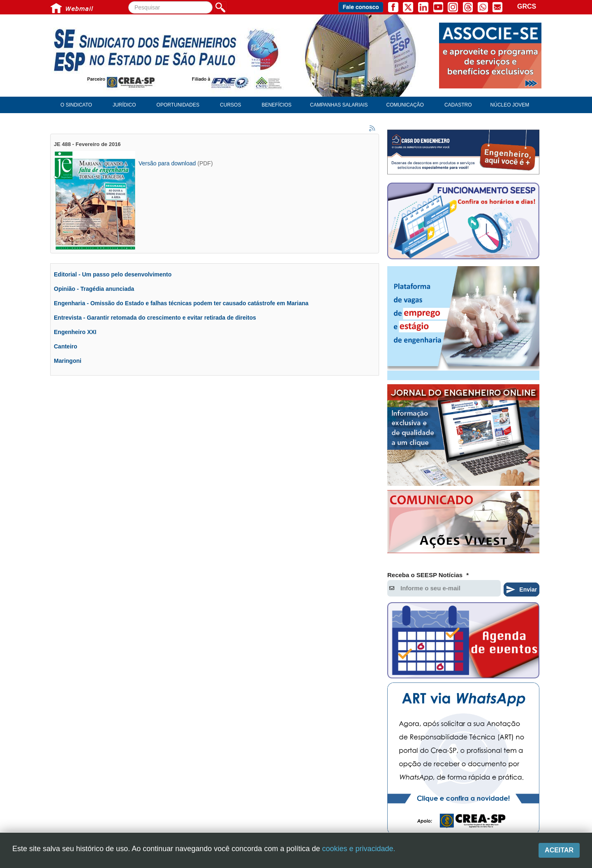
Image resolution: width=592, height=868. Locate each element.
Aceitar (559, 850)
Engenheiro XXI (75, 332)
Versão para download (167, 163)
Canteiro (66, 346)
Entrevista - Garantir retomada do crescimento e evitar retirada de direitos (155, 318)
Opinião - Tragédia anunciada (94, 289)
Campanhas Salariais (339, 105)
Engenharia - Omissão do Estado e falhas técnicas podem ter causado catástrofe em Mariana (181, 303)
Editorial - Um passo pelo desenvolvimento (113, 274)
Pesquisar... (128, 1)
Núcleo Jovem (510, 105)
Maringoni (68, 361)
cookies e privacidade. (358, 849)
